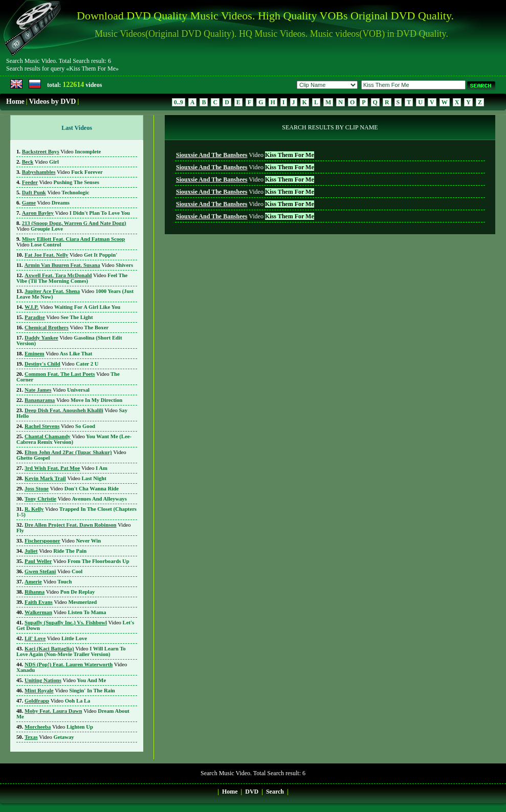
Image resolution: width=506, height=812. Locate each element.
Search (275, 792)
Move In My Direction (73, 400)
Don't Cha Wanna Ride (72, 489)
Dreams (46, 203)
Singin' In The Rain (70, 691)
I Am (66, 468)
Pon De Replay (60, 592)
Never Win (63, 541)
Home (15, 101)
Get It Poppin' (71, 255)
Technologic (56, 193)
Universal (57, 390)
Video (245, 155)
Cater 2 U (62, 364)
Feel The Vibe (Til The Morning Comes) (72, 278)
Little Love (56, 638)
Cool (53, 571)
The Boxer (67, 328)
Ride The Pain (56, 551)
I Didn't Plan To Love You (76, 213)
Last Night (65, 478)
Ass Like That (58, 354)
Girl (40, 162)
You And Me (65, 680)
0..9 (179, 102)
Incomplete (62, 152)
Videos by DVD (52, 101)
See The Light (59, 317)
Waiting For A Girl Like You (72, 307)
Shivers (79, 265)
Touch (48, 582)
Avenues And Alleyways (76, 499)
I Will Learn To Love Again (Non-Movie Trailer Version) (71, 651)
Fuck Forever (62, 172)
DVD (252, 792)
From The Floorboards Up (77, 561)
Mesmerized (61, 602)
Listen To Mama (65, 612)
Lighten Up (59, 727)
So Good (60, 426)
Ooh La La (57, 701)
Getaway (49, 737)
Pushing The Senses (61, 182)
